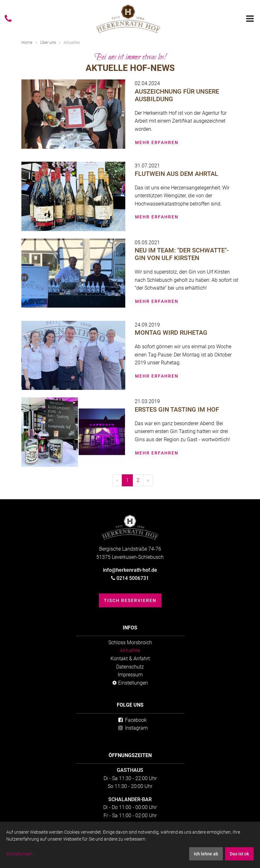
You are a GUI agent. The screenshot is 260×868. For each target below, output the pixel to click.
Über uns (48, 42)
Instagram (133, 728)
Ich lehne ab (206, 854)
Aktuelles (130, 650)
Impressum (130, 675)
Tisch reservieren (130, 600)
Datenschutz (130, 667)
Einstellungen (130, 683)
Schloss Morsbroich (130, 642)
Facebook (132, 720)
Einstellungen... (21, 854)
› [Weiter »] (148, 480)
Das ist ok (239, 854)
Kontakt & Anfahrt (130, 659)
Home (27, 42)
